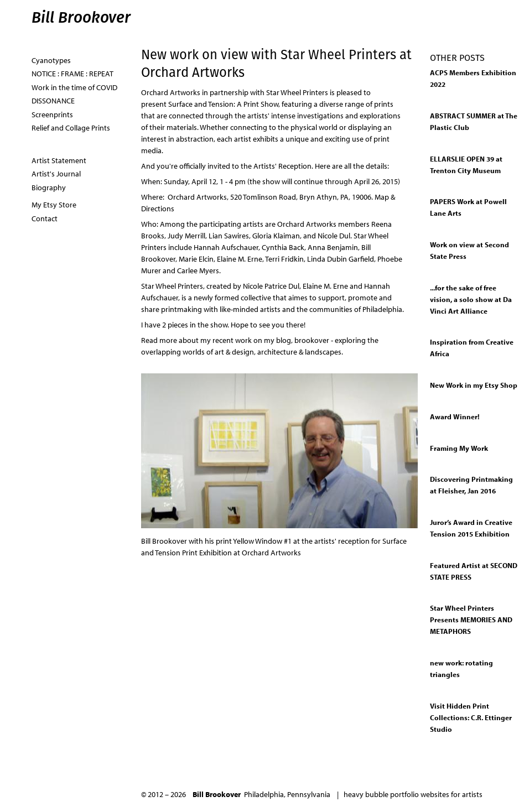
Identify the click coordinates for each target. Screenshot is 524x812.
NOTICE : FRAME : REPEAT (72, 74)
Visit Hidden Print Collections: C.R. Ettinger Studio (471, 717)
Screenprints (52, 114)
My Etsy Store (54, 205)
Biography (49, 188)
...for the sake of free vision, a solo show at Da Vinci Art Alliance (471, 299)
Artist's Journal (56, 174)
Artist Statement (59, 160)
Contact (45, 218)
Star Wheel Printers (297, 92)
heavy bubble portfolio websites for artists (413, 794)
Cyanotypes (51, 60)
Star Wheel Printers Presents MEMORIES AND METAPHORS (471, 620)
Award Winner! (455, 417)
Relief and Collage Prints (71, 128)
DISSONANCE (53, 101)
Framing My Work (459, 448)
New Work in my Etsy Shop (474, 385)
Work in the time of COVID (74, 87)
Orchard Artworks (171, 92)
